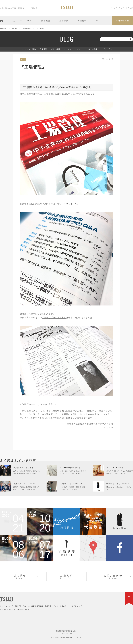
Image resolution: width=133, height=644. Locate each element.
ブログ (56, 606)
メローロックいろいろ (70, 468)
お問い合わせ (122, 21)
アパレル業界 (92, 49)
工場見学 (82, 21)
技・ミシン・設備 (28, 49)
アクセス (129, 8)
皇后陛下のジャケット (24, 468)
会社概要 (46, 21)
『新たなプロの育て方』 (54, 318)
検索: (97, 39)
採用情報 (64, 21)
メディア (79, 49)
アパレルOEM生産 (115, 468)
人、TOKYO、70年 (22, 21)
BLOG (99, 21)
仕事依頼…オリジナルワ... (119, 484)
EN (111, 8)
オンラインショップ (8, 609)
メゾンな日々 (107, 49)
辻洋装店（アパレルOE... (25, 484)
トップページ (5, 606)
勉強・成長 (55, 49)
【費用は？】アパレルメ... (72, 484)
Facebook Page (23, 609)
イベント (67, 49)
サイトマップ (119, 8)
